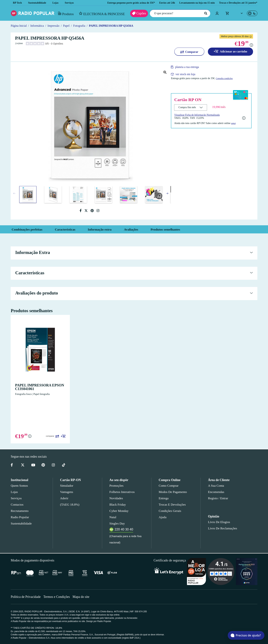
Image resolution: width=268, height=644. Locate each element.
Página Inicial (18, 26)
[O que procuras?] (179, 13)
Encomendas (216, 492)
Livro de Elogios (218, 522)
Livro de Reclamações (222, 528)
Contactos (17, 504)
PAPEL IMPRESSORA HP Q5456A (115, 26)
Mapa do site (83, 597)
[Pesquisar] (205, 13)
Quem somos (19, 486)
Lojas (58, 3)
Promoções (116, 486)
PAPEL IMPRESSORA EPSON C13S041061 (37, 387)
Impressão (55, 26)
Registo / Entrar (218, 498)
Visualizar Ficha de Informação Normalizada (198, 115)
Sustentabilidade (38, 3)
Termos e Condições (58, 597)
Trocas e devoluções (172, 504)
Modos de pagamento (172, 492)
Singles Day (116, 523)
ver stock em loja (186, 74)
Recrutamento (20, 511)
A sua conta (216, 486)
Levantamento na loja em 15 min (192, 3)
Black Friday (117, 504)
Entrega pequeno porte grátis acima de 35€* (120, 3)
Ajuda (162, 517)
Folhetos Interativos (122, 492)
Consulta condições (232, 78)
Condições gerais (170, 511)
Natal (113, 517)
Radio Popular (19, 517)
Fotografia (83, 26)
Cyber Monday (119, 511)
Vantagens (67, 492)
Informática (37, 26)
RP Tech (17, 3)
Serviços (72, 3)
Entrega (164, 498)
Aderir (64, 498)
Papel (69, 26)
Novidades (116, 498)
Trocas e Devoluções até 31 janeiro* (237, 3)
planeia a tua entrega (189, 67)
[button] (167, 193)
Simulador (66, 486)
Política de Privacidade (26, 597)
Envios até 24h (160, 3)
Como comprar (168, 486)
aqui (238, 123)
